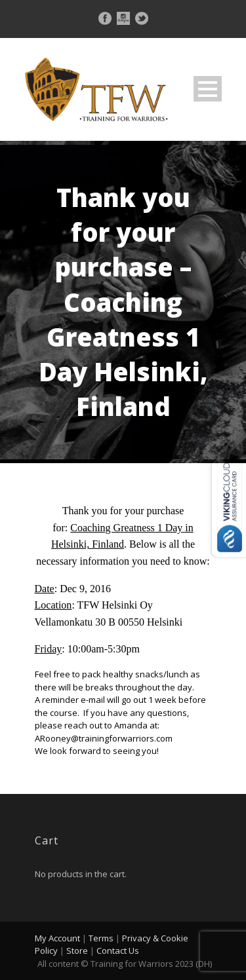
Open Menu (208, 89)
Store (77, 951)
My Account (57, 938)
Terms (101, 938)
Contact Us (118, 951)
